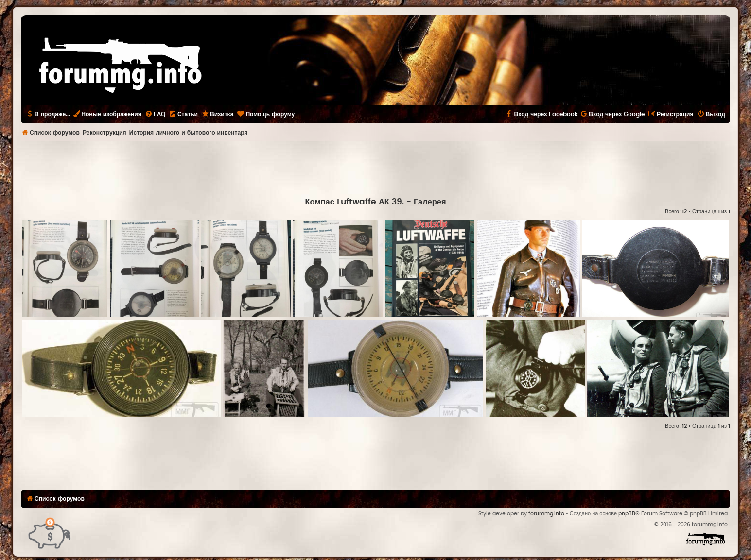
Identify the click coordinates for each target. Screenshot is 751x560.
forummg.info (546, 514)
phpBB (627, 514)
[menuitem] (155, 114)
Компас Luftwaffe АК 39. (354, 202)
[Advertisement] (376, 168)
